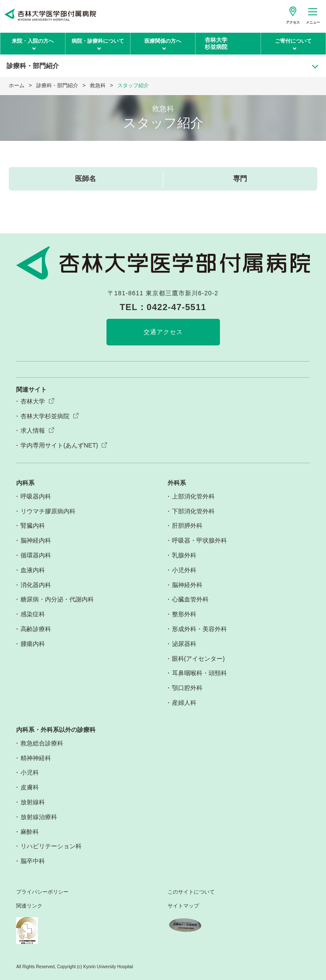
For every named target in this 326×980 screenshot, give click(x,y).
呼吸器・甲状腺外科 (199, 540)
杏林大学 (33, 401)
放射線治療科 (39, 817)
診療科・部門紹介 (57, 85)
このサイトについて (191, 892)
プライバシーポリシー (42, 892)
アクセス (293, 22)
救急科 (98, 85)
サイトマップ (183, 906)
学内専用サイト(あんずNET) (59, 445)
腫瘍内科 (33, 644)
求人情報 (33, 430)
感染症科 (33, 614)
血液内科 (33, 570)
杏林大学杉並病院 (45, 416)
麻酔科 (30, 832)
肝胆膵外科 (187, 526)
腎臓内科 (33, 526)
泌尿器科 (184, 644)
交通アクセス (163, 332)
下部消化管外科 (193, 511)
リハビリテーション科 (51, 846)
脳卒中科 (33, 861)
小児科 (30, 772)
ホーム (17, 85)
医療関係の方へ (163, 41)
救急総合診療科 (42, 743)
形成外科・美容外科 (199, 629)
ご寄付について (293, 41)
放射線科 (33, 802)
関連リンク (29, 906)
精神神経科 (36, 758)
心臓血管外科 (190, 599)
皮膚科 (30, 787)
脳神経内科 (36, 540)
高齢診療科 (36, 629)
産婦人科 (184, 703)
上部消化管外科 (193, 496)
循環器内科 (36, 555)
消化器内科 (36, 585)
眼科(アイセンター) (198, 659)
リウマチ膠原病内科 (48, 511)
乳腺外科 (184, 555)
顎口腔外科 (187, 688)
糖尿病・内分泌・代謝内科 (57, 599)
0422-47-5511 (177, 307)
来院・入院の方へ (33, 41)
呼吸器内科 (36, 496)
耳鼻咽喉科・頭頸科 (199, 673)
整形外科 (184, 614)
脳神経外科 (187, 585)
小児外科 (184, 570)
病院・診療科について (98, 41)
